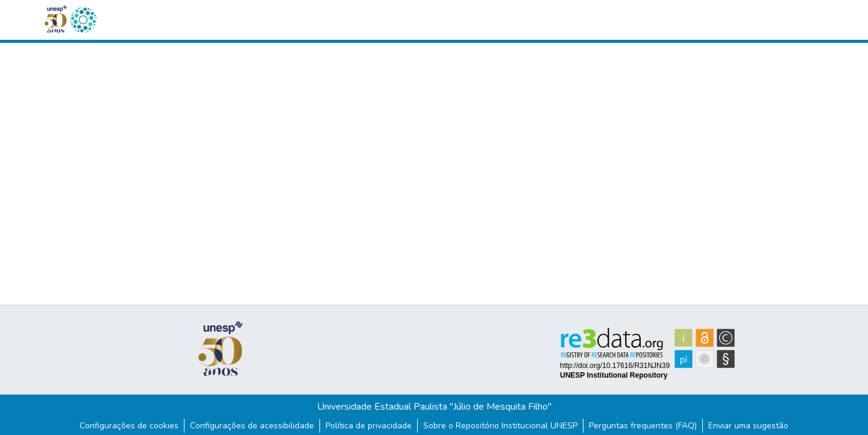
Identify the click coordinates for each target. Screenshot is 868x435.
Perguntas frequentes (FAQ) (643, 426)
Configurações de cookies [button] (129, 426)
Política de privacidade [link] (369, 426)
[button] (83, 20)
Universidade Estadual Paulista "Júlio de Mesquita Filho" (434, 407)
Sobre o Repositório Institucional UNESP (500, 426)
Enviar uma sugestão (748, 426)
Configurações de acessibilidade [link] (252, 426)
